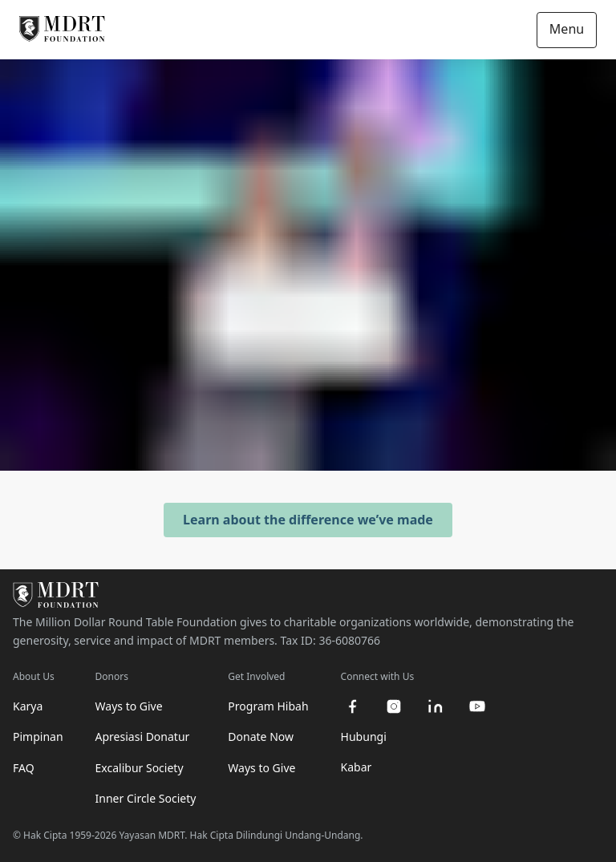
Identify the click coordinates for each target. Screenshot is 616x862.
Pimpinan (38, 737)
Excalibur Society (140, 768)
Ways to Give (129, 706)
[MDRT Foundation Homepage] (62, 30)
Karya (28, 706)
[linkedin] (436, 706)
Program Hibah (268, 706)
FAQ (24, 768)
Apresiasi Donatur (143, 737)
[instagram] (394, 706)
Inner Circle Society (146, 798)
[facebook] (352, 706)
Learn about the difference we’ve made (308, 520)
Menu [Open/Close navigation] (567, 29)
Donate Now (261, 737)
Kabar (357, 767)
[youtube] (477, 706)
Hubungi (364, 737)
